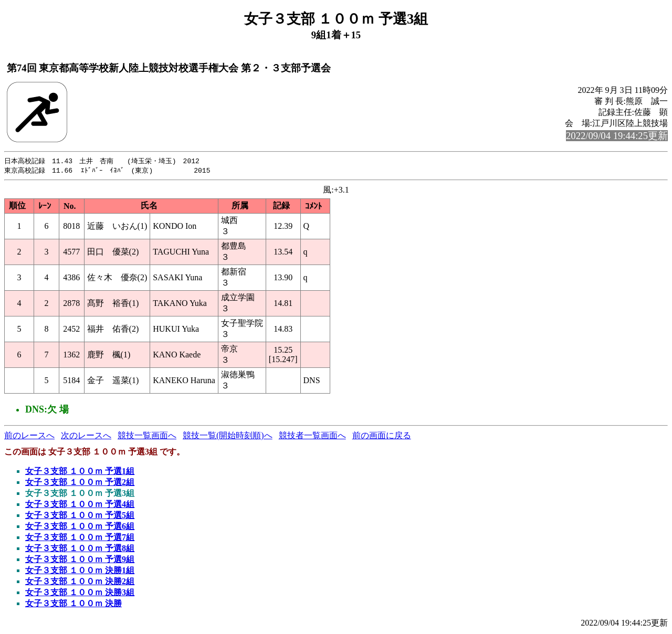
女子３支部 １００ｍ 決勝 (73, 604)
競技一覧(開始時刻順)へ (228, 436)
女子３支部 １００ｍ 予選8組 (80, 549)
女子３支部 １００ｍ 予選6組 (80, 527)
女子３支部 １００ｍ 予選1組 (80, 472)
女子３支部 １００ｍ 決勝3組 (80, 593)
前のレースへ (29, 436)
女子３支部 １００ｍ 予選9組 (80, 560)
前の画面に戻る (382, 436)
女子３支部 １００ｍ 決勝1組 (80, 571)
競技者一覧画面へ (312, 436)
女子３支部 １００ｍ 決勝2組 (80, 582)
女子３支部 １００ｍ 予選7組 (80, 538)
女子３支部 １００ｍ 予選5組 (80, 516)
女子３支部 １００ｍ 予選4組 (80, 505)
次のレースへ (86, 436)
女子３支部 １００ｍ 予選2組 (80, 483)
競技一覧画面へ (147, 436)
